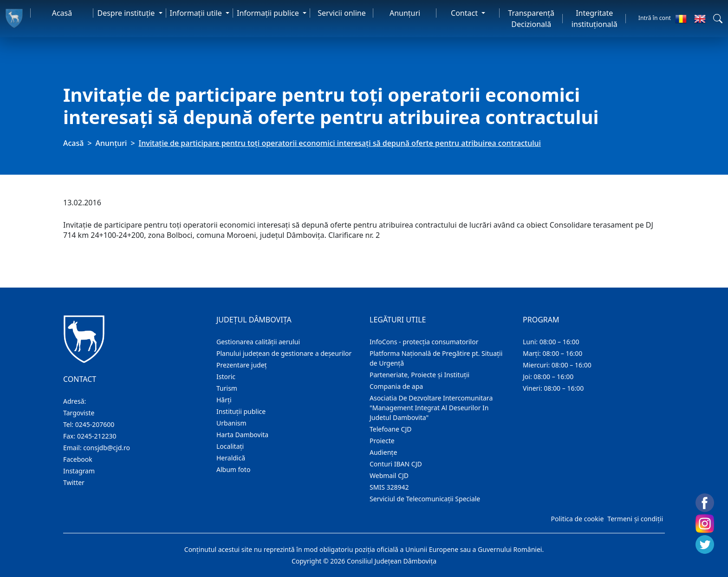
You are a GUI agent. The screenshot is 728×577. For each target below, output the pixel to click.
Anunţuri (405, 13)
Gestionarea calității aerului (258, 342)
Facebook (78, 459)
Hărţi (224, 400)
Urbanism (231, 423)
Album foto (233, 469)
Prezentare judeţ (242, 365)
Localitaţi (230, 446)
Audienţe (383, 452)
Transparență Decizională (531, 19)
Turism (227, 388)
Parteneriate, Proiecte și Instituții (419, 375)
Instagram (79, 471)
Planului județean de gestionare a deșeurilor (284, 353)
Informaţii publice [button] (269, 13)
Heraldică (231, 458)
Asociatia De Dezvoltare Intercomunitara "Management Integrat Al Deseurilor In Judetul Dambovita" (431, 408)
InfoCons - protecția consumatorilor (424, 342)
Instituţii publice (241, 411)
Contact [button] (465, 13)
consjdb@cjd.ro (107, 448)
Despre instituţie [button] (127, 13)
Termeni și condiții (635, 519)
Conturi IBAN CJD (396, 464)
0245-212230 (97, 436)
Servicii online (342, 13)
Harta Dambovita (242, 435)
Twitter (74, 482)
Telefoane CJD (390, 429)
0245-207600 (95, 424)
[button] (718, 19)
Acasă (62, 13)
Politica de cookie (577, 519)
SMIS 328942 (389, 487)
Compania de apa (396, 386)
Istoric (226, 377)
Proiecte (382, 441)
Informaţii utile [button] (197, 13)
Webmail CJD (389, 475)
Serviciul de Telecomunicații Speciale (425, 499)
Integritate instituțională (595, 19)
